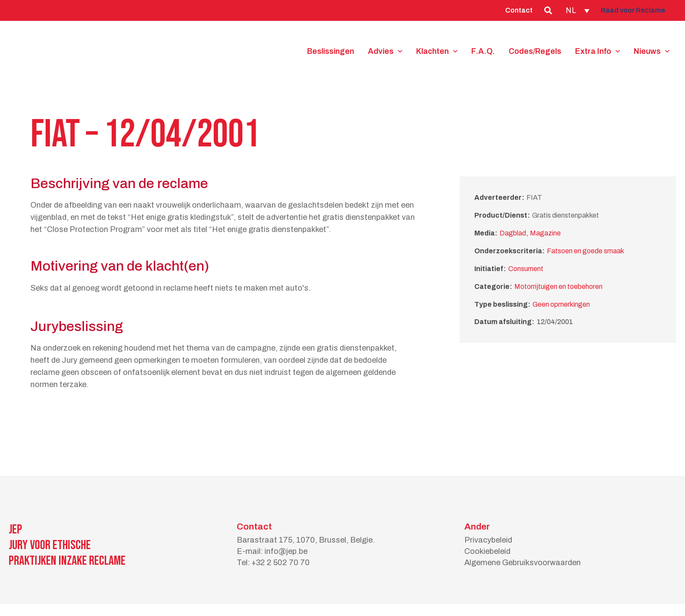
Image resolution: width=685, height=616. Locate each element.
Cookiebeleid (487, 551)
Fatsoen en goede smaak (586, 251)
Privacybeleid (488, 540)
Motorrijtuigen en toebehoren (558, 286)
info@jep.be (286, 551)
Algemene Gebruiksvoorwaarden (523, 563)
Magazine (545, 233)
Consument (526, 269)
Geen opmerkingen (561, 304)
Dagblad (513, 233)
